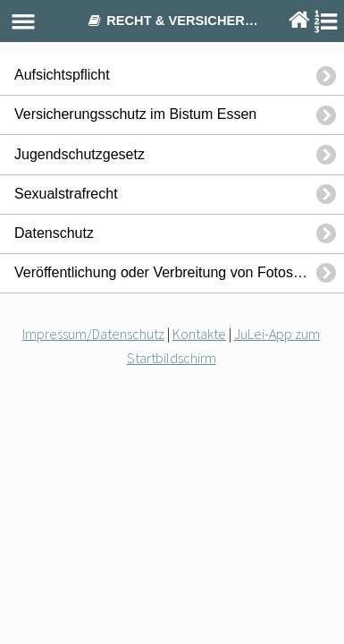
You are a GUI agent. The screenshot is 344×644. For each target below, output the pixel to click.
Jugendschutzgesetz (80, 154)
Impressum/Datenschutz (93, 334)
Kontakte (199, 334)
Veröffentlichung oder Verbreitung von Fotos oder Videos (179, 272)
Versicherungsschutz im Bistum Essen (135, 114)
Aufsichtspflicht (62, 75)
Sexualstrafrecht (66, 194)
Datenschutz (54, 233)
